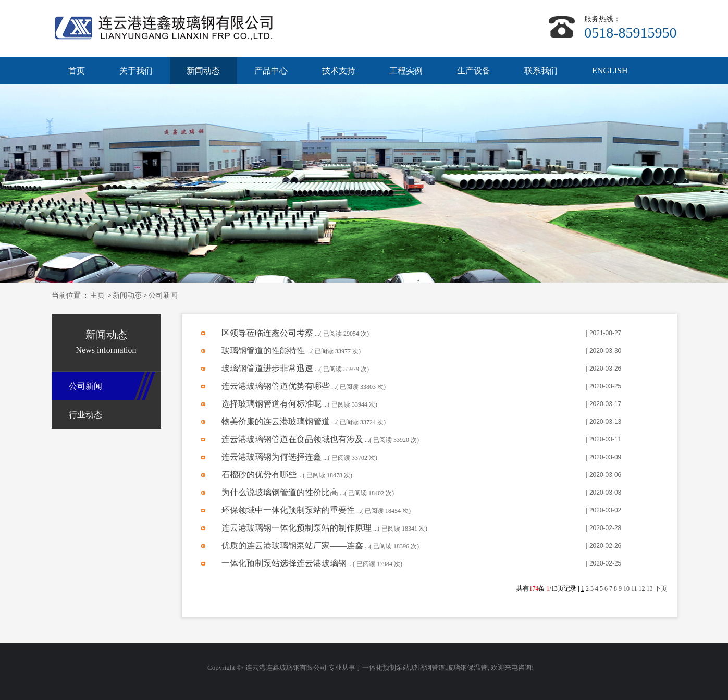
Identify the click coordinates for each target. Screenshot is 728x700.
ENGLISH (610, 71)
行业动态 (85, 415)
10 (626, 588)
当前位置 (66, 295)
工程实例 (406, 71)
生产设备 (474, 71)
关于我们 (136, 71)
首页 (77, 71)
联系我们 (541, 71)
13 (650, 588)
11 (634, 588)
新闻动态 (203, 71)
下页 (661, 588)
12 (642, 588)
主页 (97, 295)
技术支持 (339, 71)
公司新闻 (163, 295)
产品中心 (271, 71)
